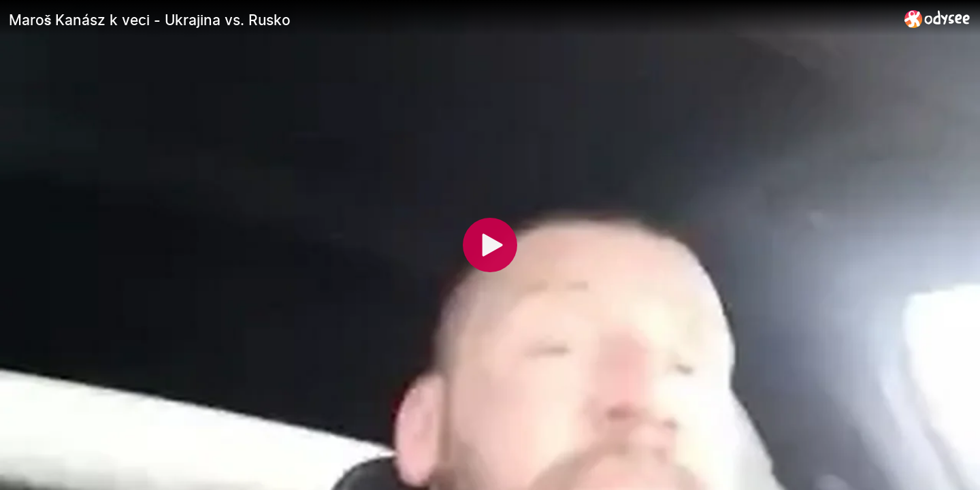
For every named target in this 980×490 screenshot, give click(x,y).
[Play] (490, 245)
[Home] (937, 19)
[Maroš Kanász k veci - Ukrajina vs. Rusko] (451, 20)
